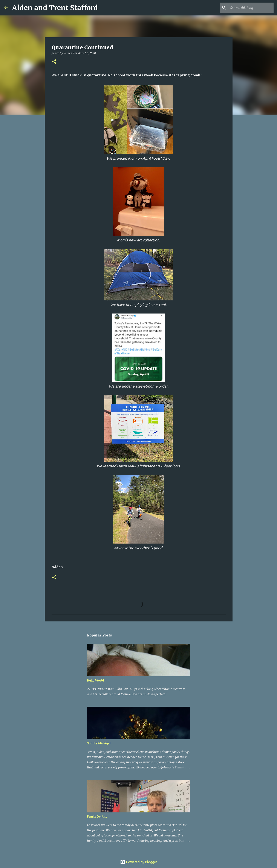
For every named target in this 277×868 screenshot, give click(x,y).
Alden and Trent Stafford (55, 8)
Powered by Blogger (139, 862)
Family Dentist (97, 816)
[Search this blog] (251, 8)
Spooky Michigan (99, 743)
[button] (54, 62)
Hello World (96, 680)
